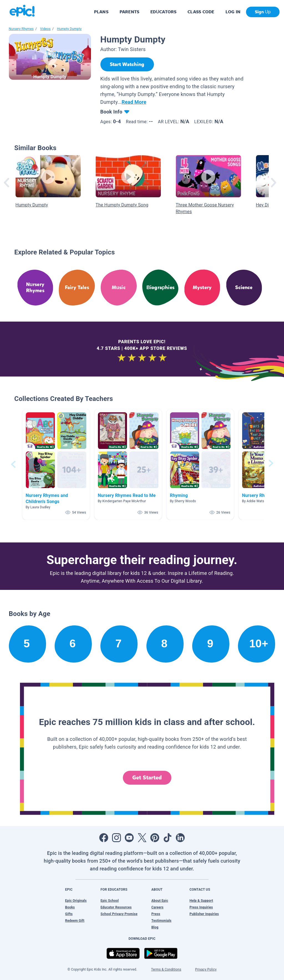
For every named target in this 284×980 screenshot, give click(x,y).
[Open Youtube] (129, 838)
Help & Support (201, 901)
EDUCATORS (163, 12)
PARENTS (129, 12)
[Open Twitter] (142, 838)
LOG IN (233, 12)
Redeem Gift (75, 921)
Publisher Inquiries (204, 914)
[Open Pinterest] (155, 838)
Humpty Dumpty (69, 29)
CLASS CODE (201, 12)
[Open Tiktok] (168, 838)
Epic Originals (76, 901)
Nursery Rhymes (21, 29)
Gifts (69, 914)
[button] (56, 464)
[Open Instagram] (116, 838)
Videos (45, 29)
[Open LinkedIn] (180, 838)
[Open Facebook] (104, 838)
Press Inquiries (201, 907)
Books (70, 907)
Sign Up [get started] (263, 12)
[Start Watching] (127, 64)
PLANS (101, 12)
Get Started (147, 778)
